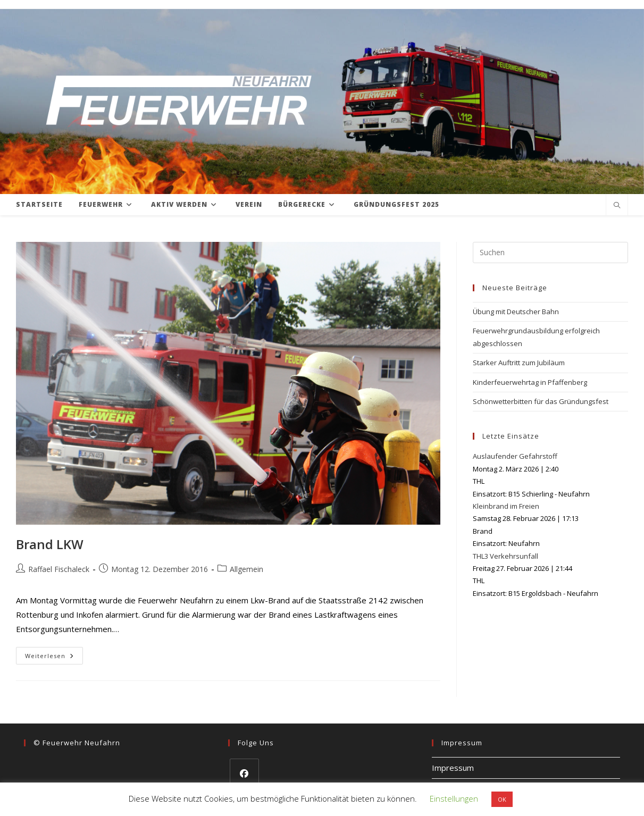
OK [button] (502, 799)
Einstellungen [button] (454, 798)
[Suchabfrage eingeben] (550, 253)
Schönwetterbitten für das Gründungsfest (541, 401)
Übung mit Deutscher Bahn (516, 312)
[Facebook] (244, 773)
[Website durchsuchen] (617, 206)
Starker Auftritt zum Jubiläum (519, 363)
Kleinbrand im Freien (506, 506)
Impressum (453, 768)
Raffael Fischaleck (59, 569)
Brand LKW (50, 544)
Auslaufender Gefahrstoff (515, 456)
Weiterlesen (54, 658)
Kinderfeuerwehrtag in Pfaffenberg (530, 382)
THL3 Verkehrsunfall (505, 556)
